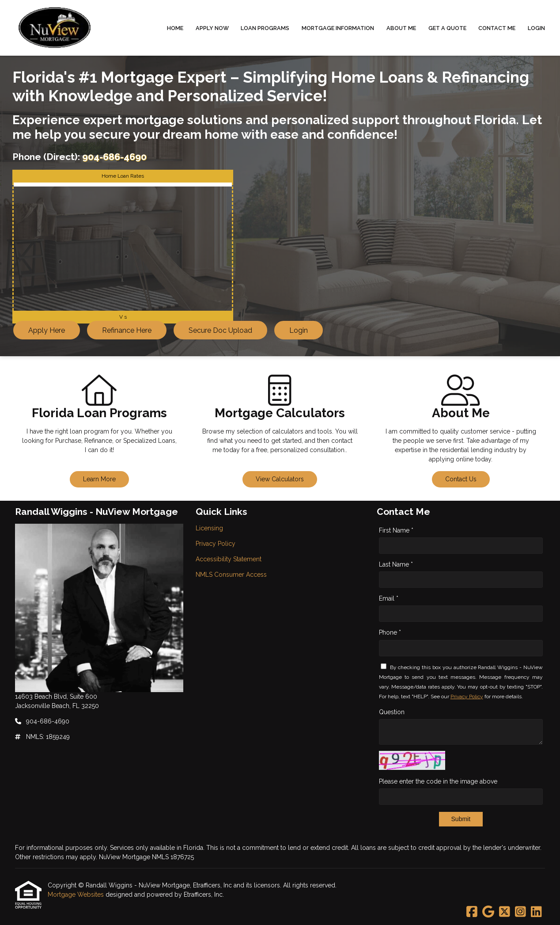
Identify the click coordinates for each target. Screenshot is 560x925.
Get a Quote (447, 28)
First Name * (396, 530)
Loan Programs (265, 28)
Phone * (390, 632)
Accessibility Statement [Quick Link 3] (229, 559)
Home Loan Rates (123, 176)
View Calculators (280, 479)
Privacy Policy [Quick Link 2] (216, 544)
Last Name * (396, 564)
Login (536, 28)
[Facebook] (472, 912)
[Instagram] (520, 912)
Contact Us (461, 479)
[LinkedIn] (536, 912)
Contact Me (497, 28)
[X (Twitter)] (505, 912)
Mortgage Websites (77, 895)
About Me (401, 28)
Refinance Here (127, 330)
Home (175, 28)
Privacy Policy (467, 697)
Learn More (99, 479)
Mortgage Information (338, 28)
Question (392, 712)
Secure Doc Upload (220, 330)
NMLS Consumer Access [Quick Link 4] (231, 575)
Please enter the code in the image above (438, 781)
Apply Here (47, 330)
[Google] (488, 912)
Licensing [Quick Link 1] (209, 528)
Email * (389, 598)
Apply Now (212, 28)
